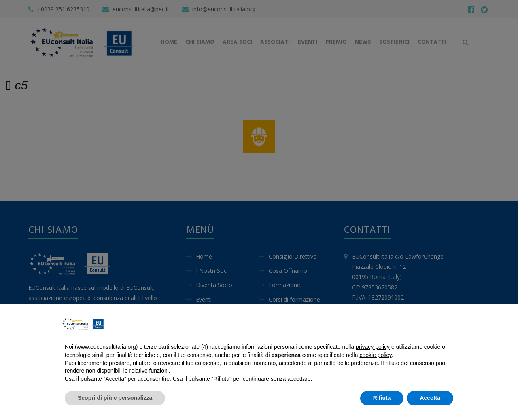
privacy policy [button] (373, 347)
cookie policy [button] (375, 355)
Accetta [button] (430, 398)
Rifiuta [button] (382, 398)
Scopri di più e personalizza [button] (115, 398)
